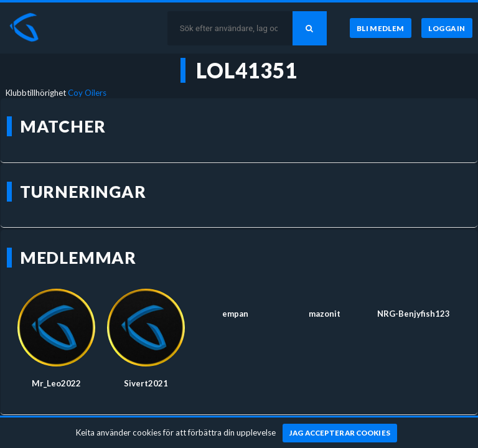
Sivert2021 (146, 383)
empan (235, 314)
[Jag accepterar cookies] (340, 433)
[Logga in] (447, 28)
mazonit (325, 314)
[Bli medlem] (381, 28)
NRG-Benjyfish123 (414, 314)
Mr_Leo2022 (56, 383)
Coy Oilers (87, 93)
